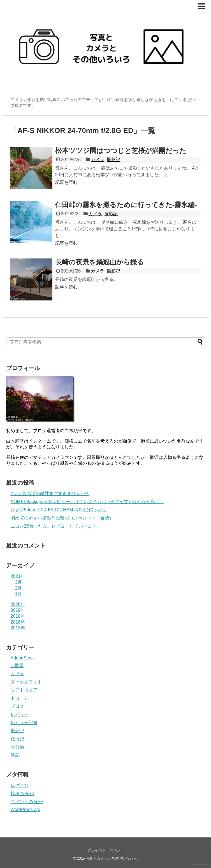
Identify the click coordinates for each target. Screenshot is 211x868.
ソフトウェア (24, 690)
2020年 (18, 604)
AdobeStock (23, 658)
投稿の (23, 793)
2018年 (18, 616)
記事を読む (66, 182)
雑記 (15, 755)
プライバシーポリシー (106, 850)
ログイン (20, 785)
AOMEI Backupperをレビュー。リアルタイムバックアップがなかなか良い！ (88, 502)
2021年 (18, 576)
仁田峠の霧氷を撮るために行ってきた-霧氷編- (126, 205)
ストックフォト (26, 682)
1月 (19, 594)
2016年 (18, 622)
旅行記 (17, 739)
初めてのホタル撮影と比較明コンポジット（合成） (62, 518)
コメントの (27, 802)
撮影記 (113, 160)
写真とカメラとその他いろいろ (111, 858)
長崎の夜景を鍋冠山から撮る (100, 262)
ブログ (17, 706)
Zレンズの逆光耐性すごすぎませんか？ (50, 493)
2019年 (18, 610)
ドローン (20, 698)
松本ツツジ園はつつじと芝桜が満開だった (121, 151)
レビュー (20, 714)
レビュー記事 (24, 722)
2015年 (18, 628)
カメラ (98, 160)
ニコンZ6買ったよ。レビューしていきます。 (56, 526)
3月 (19, 582)
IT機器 (17, 666)
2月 (19, 588)
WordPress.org (25, 809)
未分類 (17, 747)
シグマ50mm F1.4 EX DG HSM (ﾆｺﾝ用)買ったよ (59, 510)
